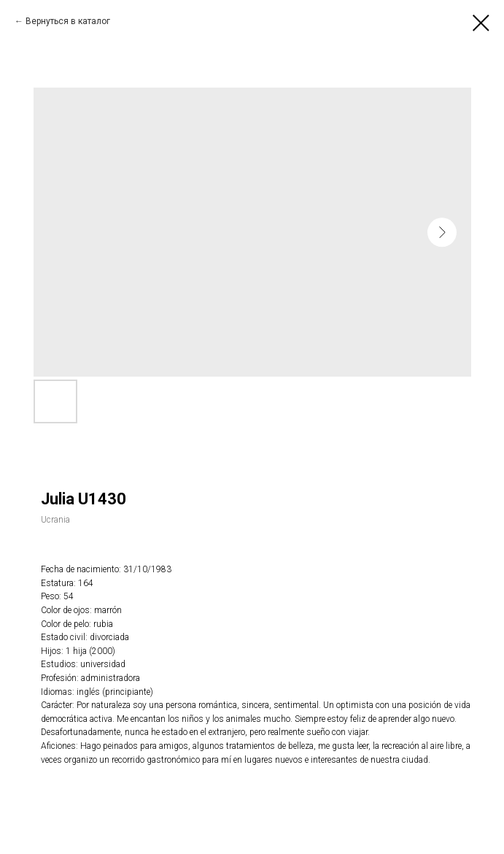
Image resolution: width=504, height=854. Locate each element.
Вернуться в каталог (68, 21)
